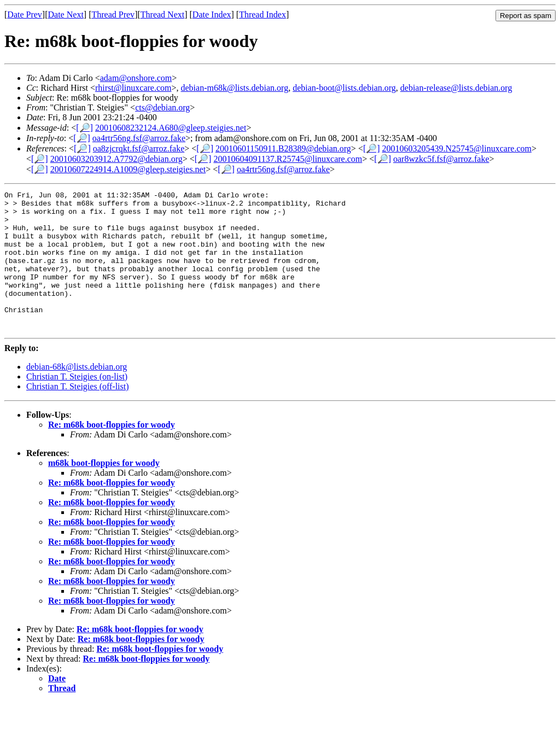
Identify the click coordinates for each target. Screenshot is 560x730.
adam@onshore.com (136, 78)
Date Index (212, 14)
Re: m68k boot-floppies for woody (112, 452)
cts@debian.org (162, 107)
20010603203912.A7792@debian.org (116, 159)
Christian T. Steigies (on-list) (77, 404)
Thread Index (262, 14)
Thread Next (162, 14)
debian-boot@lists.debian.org (344, 88)
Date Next (66, 14)
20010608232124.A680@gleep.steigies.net (171, 128)
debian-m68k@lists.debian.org (235, 88)
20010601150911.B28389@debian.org (283, 148)
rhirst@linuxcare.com (133, 88)
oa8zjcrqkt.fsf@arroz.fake (139, 148)
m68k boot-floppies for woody (104, 491)
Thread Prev (113, 14)
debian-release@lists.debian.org (456, 88)
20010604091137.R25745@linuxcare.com (288, 159)
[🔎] (84, 128)
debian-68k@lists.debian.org (77, 395)
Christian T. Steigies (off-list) (78, 414)
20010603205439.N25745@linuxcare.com (457, 148)
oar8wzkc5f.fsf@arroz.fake (441, 159)
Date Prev (25, 14)
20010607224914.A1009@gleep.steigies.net (128, 169)
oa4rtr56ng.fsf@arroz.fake (139, 138)
